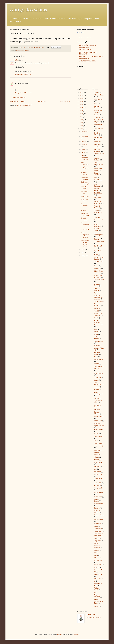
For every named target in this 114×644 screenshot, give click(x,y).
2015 (81, 105)
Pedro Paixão (98, 213)
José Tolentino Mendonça (99, 535)
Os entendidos (85, 225)
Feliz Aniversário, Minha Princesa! (85, 235)
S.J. (95, 469)
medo (96, 255)
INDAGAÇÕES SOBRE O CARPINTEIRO (88, 46)
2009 (81, 123)
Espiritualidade (99, 220)
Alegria (97, 210)
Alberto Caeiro (99, 479)
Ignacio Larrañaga (97, 185)
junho (83, 155)
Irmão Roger (98, 197)
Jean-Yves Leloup (97, 289)
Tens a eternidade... (98, 384)
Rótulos (84, 211)
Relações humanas (97, 150)
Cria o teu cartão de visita (84, 37)
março (84, 256)
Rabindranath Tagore (98, 111)
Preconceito (98, 565)
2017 (81, 99)
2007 (81, 129)
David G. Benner (97, 500)
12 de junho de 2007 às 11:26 (23, 74)
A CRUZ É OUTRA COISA (88, 61)
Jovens (96, 538)
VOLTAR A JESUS (85, 50)
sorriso (96, 606)
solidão (97, 398)
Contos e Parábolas (97, 107)
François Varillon (97, 174)
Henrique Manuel (97, 134)
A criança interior (97, 285)
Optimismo (98, 293)
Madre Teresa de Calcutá (98, 272)
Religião (97, 467)
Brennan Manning (97, 413)
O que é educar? (84, 219)
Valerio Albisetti (99, 280)
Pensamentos (98, 124)
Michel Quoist (99, 369)
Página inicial (42, 102)
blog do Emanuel (97, 596)
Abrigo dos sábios (28, 10)
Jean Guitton (98, 529)
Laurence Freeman (97, 547)
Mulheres (97, 558)
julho (83, 152)
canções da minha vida (98, 203)
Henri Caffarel (99, 359)
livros (96, 599)
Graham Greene (99, 515)
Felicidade (97, 142)
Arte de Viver (98, 129)
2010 (81, 120)
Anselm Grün (98, 99)
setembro (84, 144)
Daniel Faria (98, 497)
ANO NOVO (98, 474)
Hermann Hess (99, 519)
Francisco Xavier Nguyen (99, 424)
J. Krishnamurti (99, 242)
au (95, 592)
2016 (81, 102)
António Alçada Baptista (99, 258)
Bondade (97, 409)
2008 (81, 126)
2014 (81, 108)
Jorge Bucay (98, 443)
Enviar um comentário (19, 97)
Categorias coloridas (85, 178)
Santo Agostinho (97, 225)
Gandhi (97, 311)
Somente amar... (84, 188)
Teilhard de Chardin (98, 338)
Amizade (97, 217)
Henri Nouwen (99, 180)
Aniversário (98, 483)
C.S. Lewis (98, 306)
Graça (96, 357)
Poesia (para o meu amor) (99, 276)
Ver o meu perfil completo (94, 618)
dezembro (84, 132)
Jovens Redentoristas (98, 163)
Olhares (97, 457)
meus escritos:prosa (98, 234)
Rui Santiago (98, 137)
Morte (96, 555)
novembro (85, 136)
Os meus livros (99, 325)
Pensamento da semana (85, 214)
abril (83, 253)
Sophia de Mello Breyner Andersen (99, 297)
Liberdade (97, 144)
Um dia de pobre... (84, 192)
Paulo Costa (81, 33)
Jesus (96, 441)
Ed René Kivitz (99, 416)
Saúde (96, 334)
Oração (97, 460)
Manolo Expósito (97, 454)
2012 (81, 114)
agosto (84, 149)
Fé (95, 177)
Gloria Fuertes (99, 429)
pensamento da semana (23, 50)
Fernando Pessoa (97, 511)
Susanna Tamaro (97, 230)
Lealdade (97, 550)
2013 (81, 111)
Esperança (97, 269)
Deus (96, 104)
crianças (97, 390)
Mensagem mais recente (18, 102)
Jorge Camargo (99, 446)
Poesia (96, 115)
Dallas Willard (99, 492)
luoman (60, 634)
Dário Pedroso (99, 504)
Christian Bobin (99, 95)
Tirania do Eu (98, 341)
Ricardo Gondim (97, 190)
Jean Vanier (98, 147)
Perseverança (98, 250)
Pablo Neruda (98, 373)
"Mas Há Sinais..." (97, 207)
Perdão (96, 332)
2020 (81, 96)
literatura (97, 346)
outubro (84, 141)
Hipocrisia (97, 524)
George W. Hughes (98, 353)
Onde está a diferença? (85, 183)
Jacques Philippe (97, 159)
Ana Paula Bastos (97, 406)
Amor (96, 92)
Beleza (96, 266)
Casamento (98, 486)
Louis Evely (98, 450)
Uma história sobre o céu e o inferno (85, 243)
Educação (97, 239)
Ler (95, 553)
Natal (96, 318)
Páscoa (96, 567)
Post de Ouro (85, 196)
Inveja (96, 526)
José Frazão (98, 531)
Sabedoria (97, 118)
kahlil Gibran (98, 193)
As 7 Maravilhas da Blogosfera (85, 166)
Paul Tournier (98, 462)
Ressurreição (98, 574)
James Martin (98, 436)
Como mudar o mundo (85, 159)
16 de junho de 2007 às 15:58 (23, 93)
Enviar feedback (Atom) (25, 105)
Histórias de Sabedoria (98, 314)
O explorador (85, 229)
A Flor (17, 60)
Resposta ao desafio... (85, 200)
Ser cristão (98, 472)
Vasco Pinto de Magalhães (99, 121)
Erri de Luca (98, 421)
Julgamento (98, 541)
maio (83, 250)
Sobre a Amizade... (85, 206)
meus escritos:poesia (99, 393)
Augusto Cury (99, 262)
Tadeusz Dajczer (97, 589)
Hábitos (97, 434)
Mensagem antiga (65, 102)
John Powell (98, 366)
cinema (97, 387)
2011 (81, 117)
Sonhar (97, 380)
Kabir (96, 543)
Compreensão (98, 488)
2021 (81, 93)
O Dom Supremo (97, 321)
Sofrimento (98, 378)
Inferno (97, 364)
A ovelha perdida (84, 174)
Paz (95, 329)
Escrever (97, 508)
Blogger (77, 634)
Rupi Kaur (98, 579)
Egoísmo (97, 308)
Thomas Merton (99, 154)
